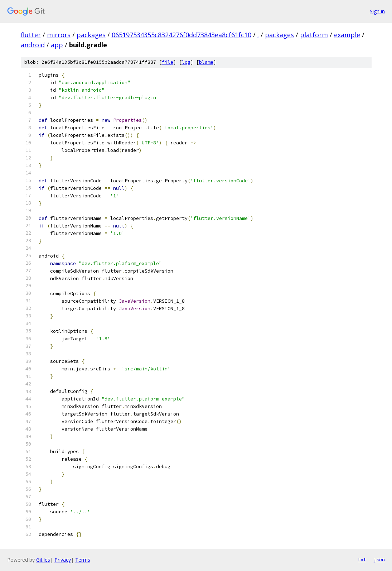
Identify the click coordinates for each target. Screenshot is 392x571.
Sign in (377, 11)
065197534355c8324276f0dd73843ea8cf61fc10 (182, 35)
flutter (31, 35)
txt (362, 560)
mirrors (59, 35)
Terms (83, 560)
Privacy (63, 560)
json (379, 560)
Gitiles (43, 560)
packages (91, 35)
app (57, 45)
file (168, 62)
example (347, 35)
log (186, 62)
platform (314, 35)
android (33, 45)
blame (206, 62)
